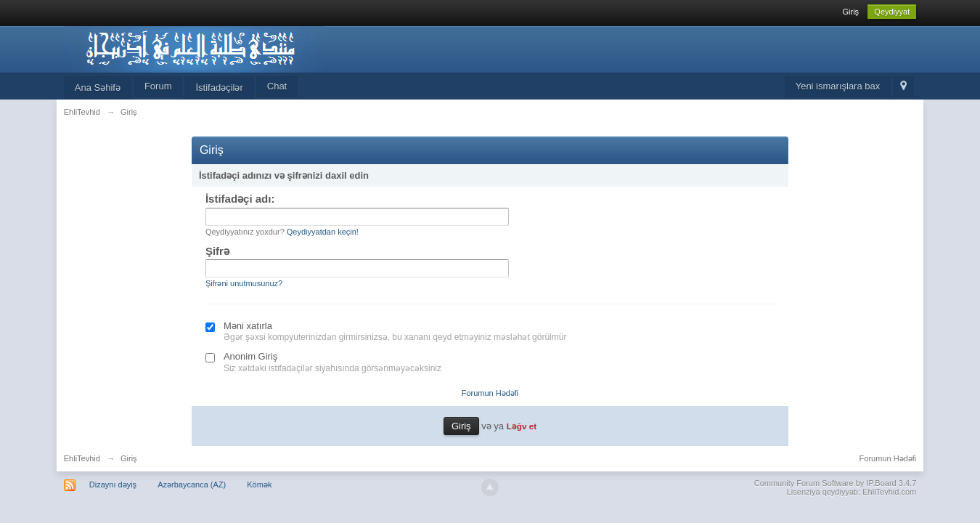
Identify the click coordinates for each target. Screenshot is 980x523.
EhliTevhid (82, 458)
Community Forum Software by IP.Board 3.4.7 (836, 483)
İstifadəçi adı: (240, 199)
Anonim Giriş (250, 356)
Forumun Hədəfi (490, 393)
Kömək (259, 485)
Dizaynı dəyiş (113, 485)
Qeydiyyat (892, 12)
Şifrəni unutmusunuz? (244, 283)
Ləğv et (522, 426)
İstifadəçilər (219, 88)
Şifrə (217, 251)
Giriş (850, 12)
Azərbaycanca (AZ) (192, 485)
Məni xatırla (248, 326)
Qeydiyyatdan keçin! (323, 232)
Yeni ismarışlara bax (838, 86)
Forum (158, 86)
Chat (277, 86)
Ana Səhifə (98, 88)
